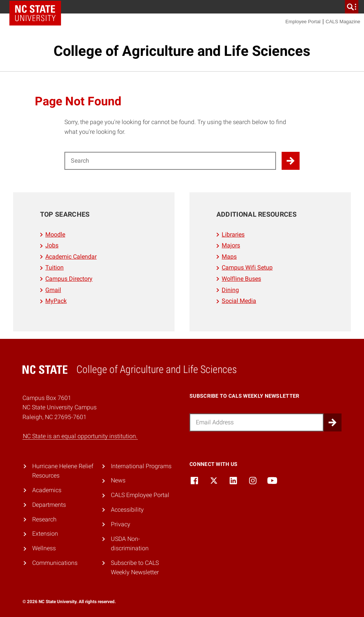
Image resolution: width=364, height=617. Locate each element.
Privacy (121, 524)
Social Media (239, 301)
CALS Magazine (343, 22)
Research (44, 519)
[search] (352, 7)
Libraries (233, 234)
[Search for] (170, 161)
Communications (55, 563)
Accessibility (127, 510)
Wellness (44, 548)
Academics (47, 490)
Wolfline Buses (241, 279)
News (118, 480)
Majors (231, 245)
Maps (229, 257)
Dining (230, 290)
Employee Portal (303, 22)
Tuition (54, 267)
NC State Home (35, 13)
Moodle (55, 234)
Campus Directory (69, 279)
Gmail (53, 290)
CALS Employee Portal (140, 495)
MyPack (56, 301)
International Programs (141, 466)
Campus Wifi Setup (247, 267)
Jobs (52, 245)
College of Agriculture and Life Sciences (182, 51)
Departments (49, 505)
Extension (45, 534)
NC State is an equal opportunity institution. (80, 436)
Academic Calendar (71, 257)
